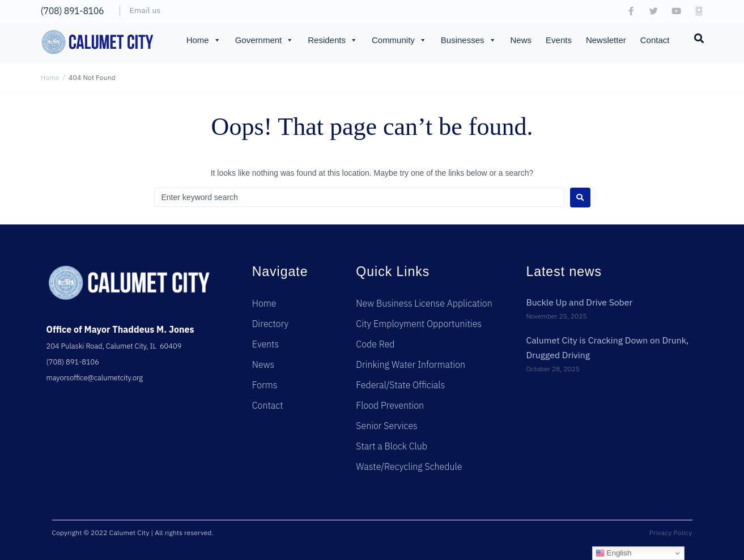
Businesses (469, 40)
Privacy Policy (671, 533)
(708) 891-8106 (73, 11)
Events (559, 40)
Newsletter (606, 40)
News (521, 40)
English (613, 553)
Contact (655, 40)
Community (399, 40)
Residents (333, 40)
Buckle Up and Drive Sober (580, 302)
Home (204, 40)
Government (265, 40)
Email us (145, 10)
